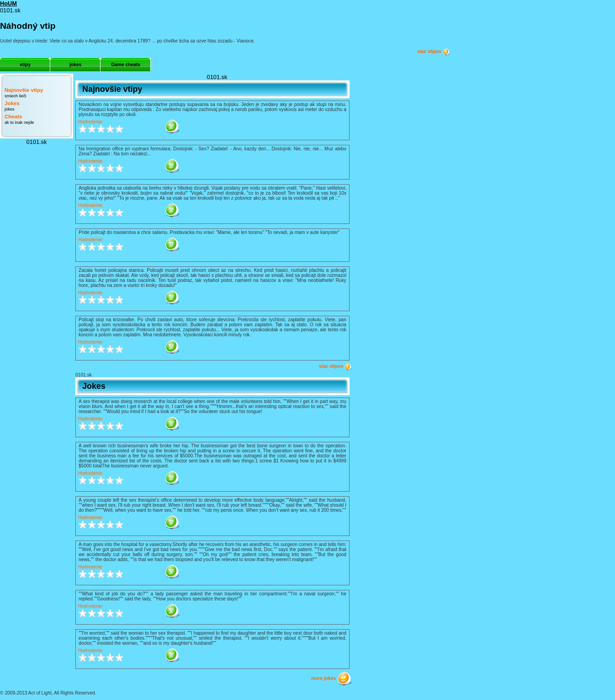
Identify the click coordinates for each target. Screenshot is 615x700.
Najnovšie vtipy (24, 90)
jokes (75, 65)
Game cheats (126, 65)
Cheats (13, 117)
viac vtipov (434, 52)
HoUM (8, 3)
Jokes (12, 103)
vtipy (25, 65)
